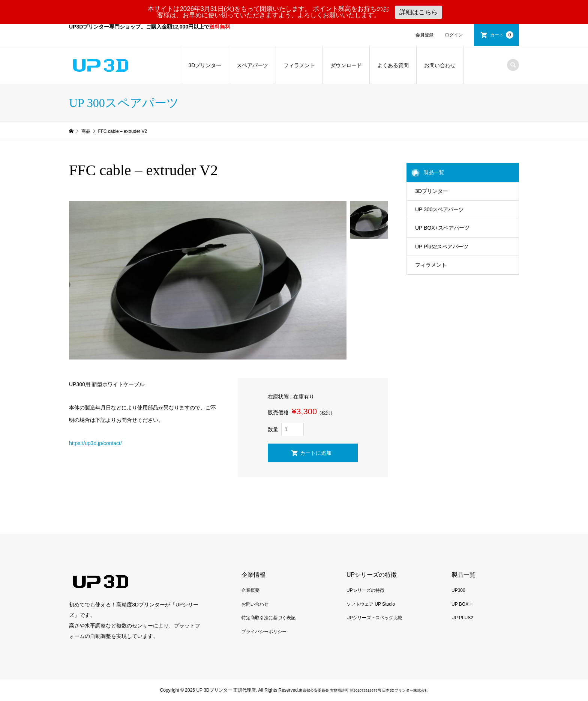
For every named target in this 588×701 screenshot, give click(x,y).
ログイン (454, 35)
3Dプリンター (205, 65)
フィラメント (299, 65)
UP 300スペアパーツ (439, 209)
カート (502, 35)
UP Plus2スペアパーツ (442, 247)
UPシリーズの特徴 (365, 590)
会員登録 (424, 35)
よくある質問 (393, 65)
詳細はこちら (418, 12)
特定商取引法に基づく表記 (268, 618)
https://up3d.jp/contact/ (95, 443)
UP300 (458, 590)
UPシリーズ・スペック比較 (374, 618)
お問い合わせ (440, 65)
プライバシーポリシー (264, 632)
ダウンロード (346, 65)
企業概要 (250, 590)
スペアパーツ (252, 65)
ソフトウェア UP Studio (371, 604)
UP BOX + (462, 604)
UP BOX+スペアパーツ (442, 228)
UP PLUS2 (462, 618)
